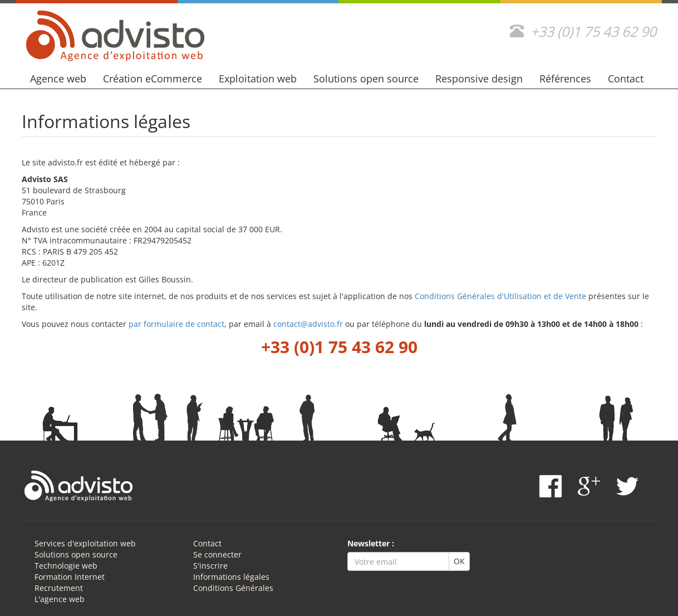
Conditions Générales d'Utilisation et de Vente (500, 296)
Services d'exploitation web (85, 543)
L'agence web (60, 599)
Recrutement (59, 588)
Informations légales (231, 577)
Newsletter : (371, 543)
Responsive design (479, 79)
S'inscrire (210, 566)
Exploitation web (258, 79)
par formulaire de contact (176, 324)
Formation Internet (70, 577)
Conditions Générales (233, 588)
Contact (626, 79)
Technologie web (66, 566)
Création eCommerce (153, 79)
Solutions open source (366, 79)
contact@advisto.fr (308, 324)
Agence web (58, 79)
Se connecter (217, 554)
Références (565, 79)
